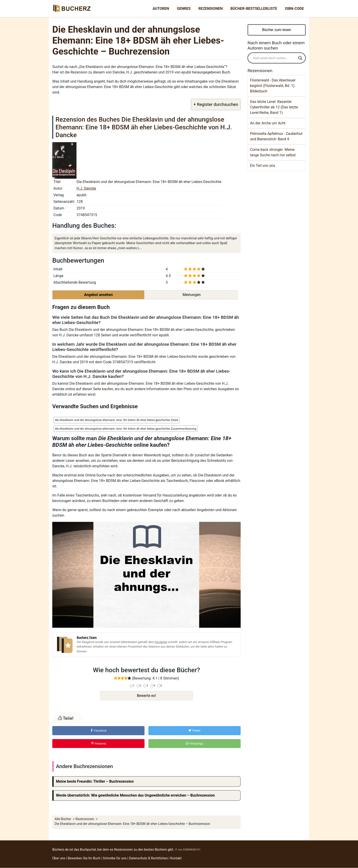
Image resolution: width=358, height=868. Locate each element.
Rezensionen (211, 9)
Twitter (195, 731)
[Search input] (275, 58)
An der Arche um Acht (268, 123)
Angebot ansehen (98, 295)
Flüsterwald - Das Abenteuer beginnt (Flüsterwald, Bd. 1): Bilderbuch (273, 86)
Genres (184, 9)
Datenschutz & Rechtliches (149, 858)
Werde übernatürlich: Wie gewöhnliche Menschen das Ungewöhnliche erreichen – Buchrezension (135, 795)
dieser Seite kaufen (98, 389)
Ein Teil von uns (263, 166)
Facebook (99, 731)
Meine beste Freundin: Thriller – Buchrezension (95, 781)
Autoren (161, 9)
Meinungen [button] (192, 295)
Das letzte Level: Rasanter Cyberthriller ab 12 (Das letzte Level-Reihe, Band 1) (274, 107)
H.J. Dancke (86, 188)
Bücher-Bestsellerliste (254, 9)
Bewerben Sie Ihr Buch (84, 858)
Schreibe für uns (115, 858)
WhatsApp (195, 744)
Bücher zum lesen (277, 30)
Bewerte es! (146, 696)
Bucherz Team (87, 637)
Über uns (59, 858)
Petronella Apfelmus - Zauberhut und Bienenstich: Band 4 (276, 136)
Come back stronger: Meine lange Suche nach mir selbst (273, 152)
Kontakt (176, 858)
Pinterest (99, 744)
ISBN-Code (294, 9)
